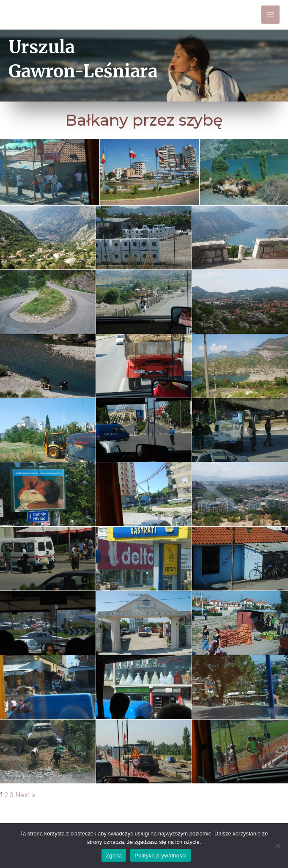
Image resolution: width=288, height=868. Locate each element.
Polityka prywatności (160, 856)
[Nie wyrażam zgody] (277, 846)
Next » (25, 795)
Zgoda (114, 856)
